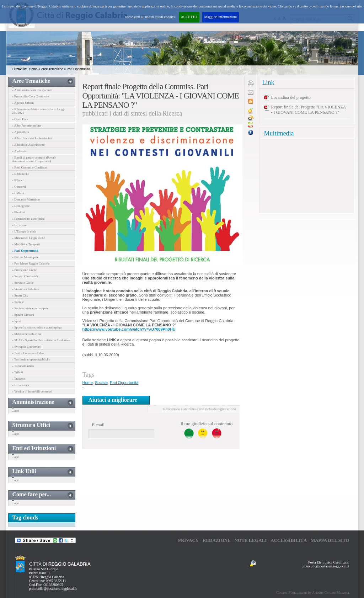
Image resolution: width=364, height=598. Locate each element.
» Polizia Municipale (25, 257)
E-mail (98, 425)
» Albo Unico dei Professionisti (32, 138)
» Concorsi (19, 187)
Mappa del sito (330, 540)
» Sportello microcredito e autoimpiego (37, 327)
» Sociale (18, 302)
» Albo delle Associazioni (28, 145)
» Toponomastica (23, 366)
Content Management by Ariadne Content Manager (313, 592)
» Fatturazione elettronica (28, 219)
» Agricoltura (21, 132)
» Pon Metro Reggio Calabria (31, 263)
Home (33, 69)
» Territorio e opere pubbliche (31, 359)
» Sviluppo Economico (27, 347)
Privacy (188, 540)
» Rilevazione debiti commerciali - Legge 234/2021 (39, 111)
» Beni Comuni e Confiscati (30, 167)
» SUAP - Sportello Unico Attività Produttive (41, 340)
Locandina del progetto (291, 97)
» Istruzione (20, 225)
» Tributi (18, 372)
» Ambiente (20, 151)
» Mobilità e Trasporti (26, 244)
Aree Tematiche (52, 69)
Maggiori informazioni (221, 17)
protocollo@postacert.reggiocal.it (53, 589)
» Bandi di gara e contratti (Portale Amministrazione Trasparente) (34, 159)
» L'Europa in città (24, 231)
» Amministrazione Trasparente (32, 90)
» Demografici (21, 206)
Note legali (251, 540)
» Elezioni (19, 212)
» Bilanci (18, 180)
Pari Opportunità (79, 69)
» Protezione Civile (25, 270)
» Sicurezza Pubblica (25, 289)
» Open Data (20, 119)
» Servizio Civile (23, 283)
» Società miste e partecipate (30, 308)
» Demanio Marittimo (26, 199)
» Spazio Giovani (23, 315)
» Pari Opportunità (25, 251)
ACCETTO (189, 17)
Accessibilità (289, 540)
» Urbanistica (21, 385)
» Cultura (18, 193)
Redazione (217, 540)
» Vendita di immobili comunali (32, 391)
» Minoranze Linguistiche (29, 238)
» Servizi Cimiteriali (25, 276)
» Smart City (20, 295)
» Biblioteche (21, 174)
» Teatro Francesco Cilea (28, 353)
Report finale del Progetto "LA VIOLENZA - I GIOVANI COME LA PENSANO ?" (309, 110)
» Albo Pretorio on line (27, 126)
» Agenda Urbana (23, 103)
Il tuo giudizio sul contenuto (207, 424)
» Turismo (19, 379)
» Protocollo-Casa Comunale (31, 96)
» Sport (17, 321)
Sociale (101, 383)
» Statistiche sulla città (26, 334)
